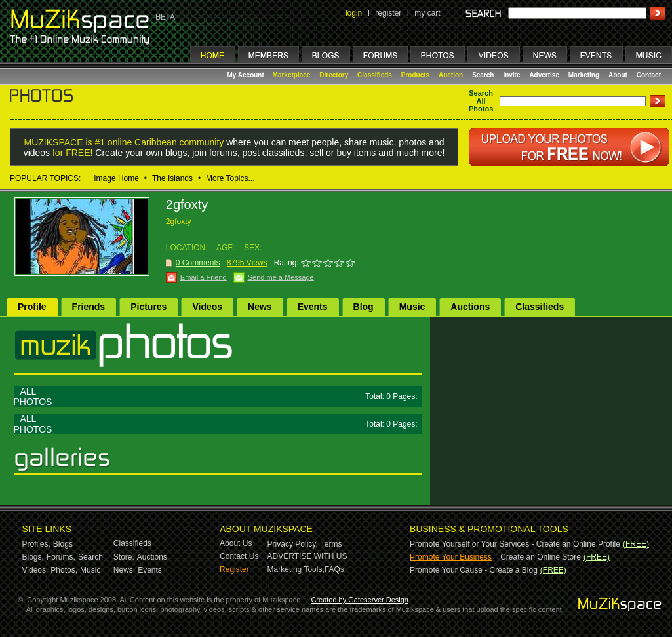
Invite (511, 75)
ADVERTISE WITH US (307, 556)
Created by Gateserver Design (360, 600)
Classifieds (375, 75)
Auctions (470, 307)
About (618, 75)
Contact (649, 75)
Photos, (64, 570)
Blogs (63, 544)
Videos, (35, 570)
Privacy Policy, (293, 544)
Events (313, 307)
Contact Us (239, 556)
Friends (89, 307)
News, (124, 570)
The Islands (172, 178)
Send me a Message (281, 277)
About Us (236, 543)
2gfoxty (179, 222)
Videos (207, 307)
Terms (331, 544)
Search (483, 75)
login (354, 13)
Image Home (116, 178)
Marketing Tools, (296, 569)
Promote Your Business (451, 557)
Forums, (61, 557)
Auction (451, 75)
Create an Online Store (541, 557)
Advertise (544, 75)
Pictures (148, 307)
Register (234, 569)
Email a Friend (204, 277)
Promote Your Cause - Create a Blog (474, 570)
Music (412, 307)
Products (415, 75)
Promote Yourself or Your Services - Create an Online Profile (515, 544)
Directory (334, 75)
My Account (247, 75)
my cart (427, 13)
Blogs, (33, 557)
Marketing (584, 75)
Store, (124, 557)
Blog (364, 307)
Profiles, (36, 544)
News (260, 307)
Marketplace (292, 75)
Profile (32, 307)
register (388, 13)
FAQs (334, 569)
